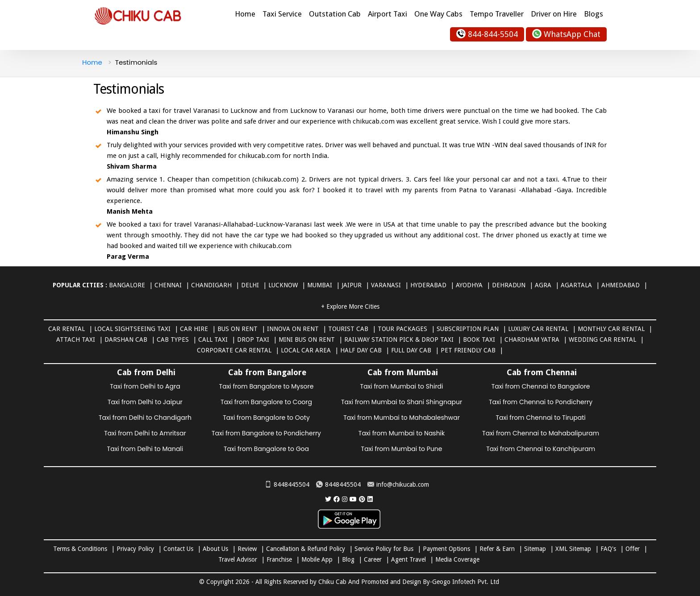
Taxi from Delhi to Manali (145, 449)
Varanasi (386, 285)
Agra (543, 285)
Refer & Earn (497, 549)
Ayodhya (469, 285)
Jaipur (352, 285)
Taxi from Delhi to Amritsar (145, 433)
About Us (215, 549)
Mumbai (320, 285)
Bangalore (127, 285)
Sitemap (535, 549)
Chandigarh (211, 285)
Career (373, 559)
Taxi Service (282, 14)
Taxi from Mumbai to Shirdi (402, 386)
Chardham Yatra (532, 339)
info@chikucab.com (398, 484)
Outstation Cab (335, 14)
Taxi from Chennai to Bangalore (541, 386)
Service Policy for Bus (384, 549)
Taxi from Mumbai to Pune (402, 449)
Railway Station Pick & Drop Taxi (399, 339)
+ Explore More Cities (350, 306)
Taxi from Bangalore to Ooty (266, 418)
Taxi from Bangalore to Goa (266, 449)
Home (245, 14)
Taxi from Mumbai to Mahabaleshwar (402, 418)
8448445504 (287, 484)
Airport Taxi (387, 14)
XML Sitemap (573, 549)
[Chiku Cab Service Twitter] (328, 499)
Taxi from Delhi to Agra (145, 386)
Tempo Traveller (497, 14)
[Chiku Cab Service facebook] (337, 499)
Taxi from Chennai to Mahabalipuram (541, 433)
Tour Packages (402, 329)
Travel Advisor (238, 559)
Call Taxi (213, 339)
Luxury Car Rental (538, 329)
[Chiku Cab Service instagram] (345, 499)
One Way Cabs (438, 14)
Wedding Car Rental (602, 339)
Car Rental (67, 329)
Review (247, 549)
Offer (633, 549)
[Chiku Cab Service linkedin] (370, 499)
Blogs (594, 14)
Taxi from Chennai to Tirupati (540, 418)
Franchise (279, 559)
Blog (348, 559)
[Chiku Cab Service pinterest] (362, 499)
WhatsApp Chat (566, 34)
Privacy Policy (135, 549)
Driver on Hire (554, 14)
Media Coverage (457, 559)
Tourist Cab (348, 329)
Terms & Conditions (80, 549)
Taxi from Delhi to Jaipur (145, 402)
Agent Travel (408, 559)
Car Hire (194, 329)
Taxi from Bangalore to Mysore (267, 386)
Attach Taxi (76, 339)
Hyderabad (428, 285)
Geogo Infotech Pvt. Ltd (466, 582)
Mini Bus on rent (307, 339)
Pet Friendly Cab (468, 350)
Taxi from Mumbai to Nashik (402, 433)
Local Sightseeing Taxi (132, 329)
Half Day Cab (361, 350)
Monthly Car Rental (611, 329)
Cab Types (173, 339)
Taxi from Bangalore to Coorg (266, 402)
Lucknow (283, 285)
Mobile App (317, 559)
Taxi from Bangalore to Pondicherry (266, 433)
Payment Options (446, 549)
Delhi (250, 285)
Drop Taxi (253, 339)
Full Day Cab (411, 350)
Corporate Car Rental (234, 350)
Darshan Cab (126, 339)
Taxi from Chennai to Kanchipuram (541, 449)
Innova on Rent (293, 329)
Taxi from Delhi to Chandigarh (145, 418)
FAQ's (608, 549)
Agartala (576, 285)
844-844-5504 (487, 34)
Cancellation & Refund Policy (306, 549)
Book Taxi (479, 339)
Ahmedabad (621, 285)
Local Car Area (306, 350)
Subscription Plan (468, 329)
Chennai (168, 285)
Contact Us (178, 549)
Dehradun (509, 285)
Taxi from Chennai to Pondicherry (541, 402)
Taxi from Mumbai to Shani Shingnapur (402, 402)
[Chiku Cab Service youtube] (353, 499)
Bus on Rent (237, 329)
